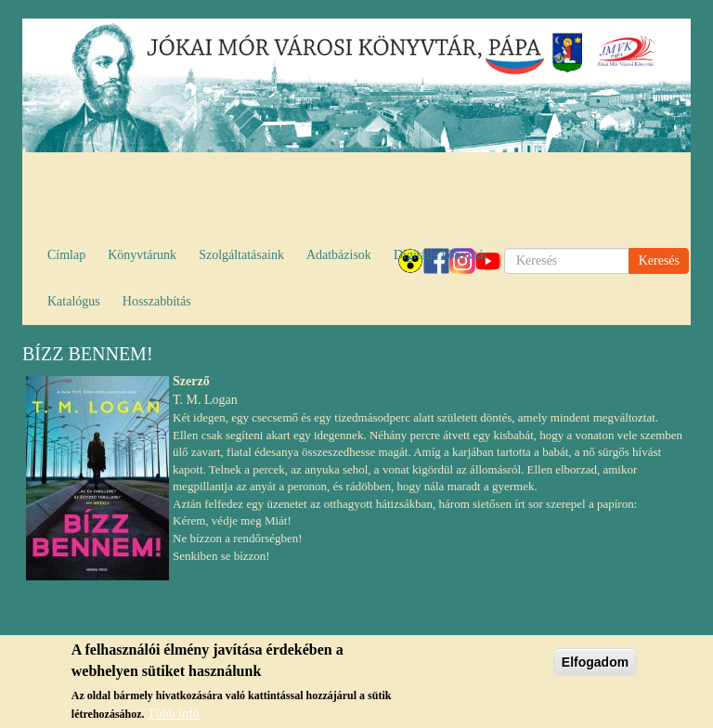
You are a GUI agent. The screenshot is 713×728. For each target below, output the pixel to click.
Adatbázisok (339, 255)
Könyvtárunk (142, 255)
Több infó (174, 717)
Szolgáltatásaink (241, 255)
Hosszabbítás (157, 301)
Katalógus (74, 301)
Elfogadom (595, 666)
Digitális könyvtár (441, 255)
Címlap (66, 255)
